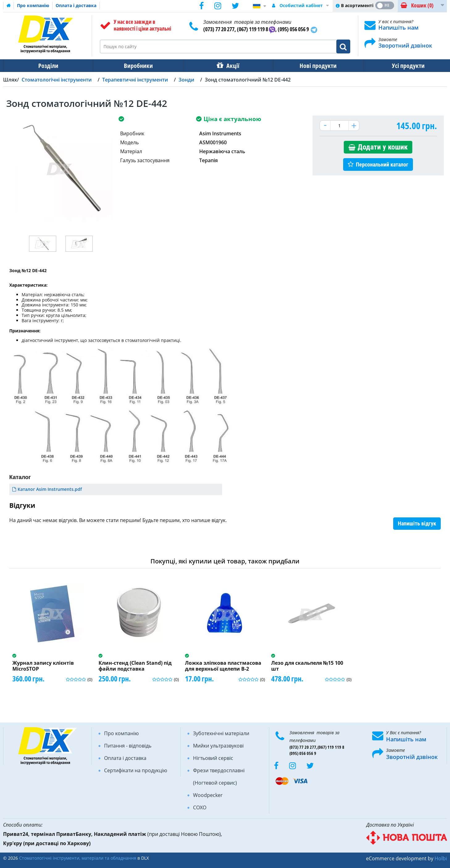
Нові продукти (314, 66)
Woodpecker (208, 795)
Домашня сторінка (9, 6)
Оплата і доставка (76, 5)
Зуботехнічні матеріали (221, 733)
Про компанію (33, 5)
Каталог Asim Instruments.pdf (50, 489)
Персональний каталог (382, 164)
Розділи (48, 66)
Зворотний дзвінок (405, 45)
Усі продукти (403, 66)
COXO (200, 807)
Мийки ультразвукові (218, 746)
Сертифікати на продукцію (136, 770)
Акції (230, 66)
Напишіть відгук (417, 523)
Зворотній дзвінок (412, 757)
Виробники (137, 66)
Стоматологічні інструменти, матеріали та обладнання (78, 858)
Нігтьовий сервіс (213, 758)
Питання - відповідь (128, 746)
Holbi (441, 858)
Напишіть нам (398, 27)
